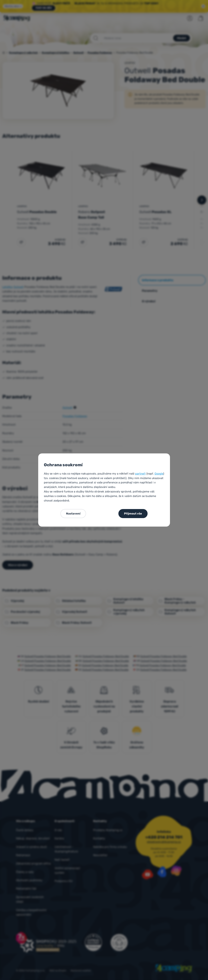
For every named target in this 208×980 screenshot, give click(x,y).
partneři (140, 474)
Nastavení (73, 514)
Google (159, 474)
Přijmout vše (133, 514)
